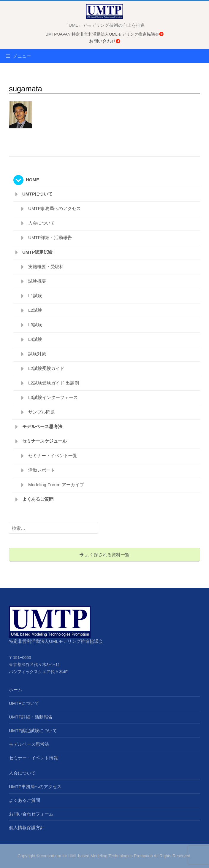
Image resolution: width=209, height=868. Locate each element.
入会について (42, 223)
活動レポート (42, 470)
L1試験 (35, 296)
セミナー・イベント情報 (33, 758)
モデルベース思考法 (42, 426)
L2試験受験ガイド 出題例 (54, 383)
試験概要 (37, 281)
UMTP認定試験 (38, 252)
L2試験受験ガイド (46, 368)
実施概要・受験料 (46, 267)
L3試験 (35, 325)
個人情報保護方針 (27, 828)
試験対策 (37, 354)
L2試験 (35, 310)
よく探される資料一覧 (104, 555)
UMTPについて (38, 194)
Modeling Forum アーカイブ (56, 485)
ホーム (16, 690)
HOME (33, 180)
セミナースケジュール (45, 441)
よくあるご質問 (38, 499)
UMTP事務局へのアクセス (55, 208)
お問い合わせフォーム (31, 814)
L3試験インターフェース (53, 397)
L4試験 (35, 339)
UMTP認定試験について (33, 731)
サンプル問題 (42, 412)
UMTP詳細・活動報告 (50, 237)
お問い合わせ (105, 41)
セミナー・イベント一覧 (53, 456)
